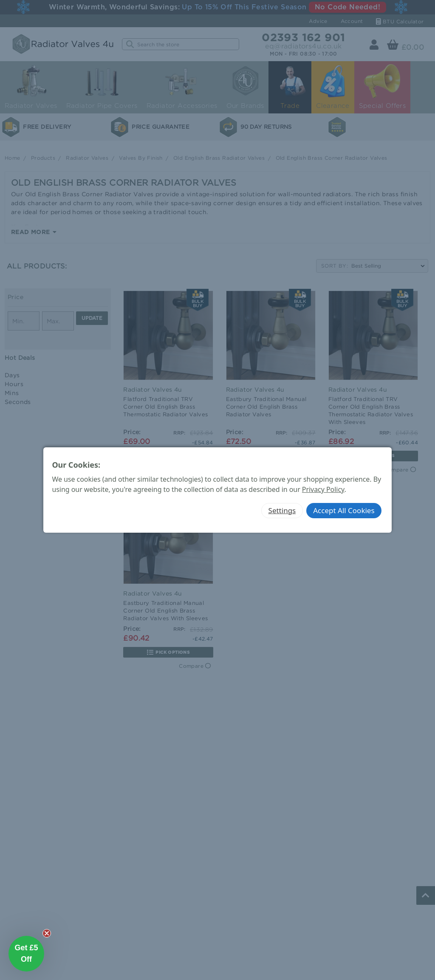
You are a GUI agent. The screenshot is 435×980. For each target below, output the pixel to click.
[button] (26, 954)
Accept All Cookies (344, 510)
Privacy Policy (323, 489)
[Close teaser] (47, 933)
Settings (282, 510)
